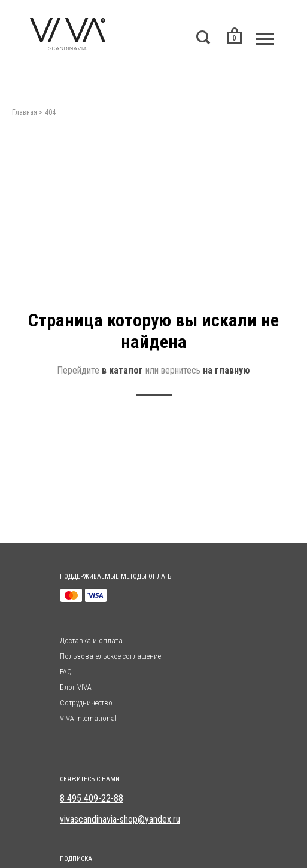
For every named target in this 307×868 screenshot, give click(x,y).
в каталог (122, 370)
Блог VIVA (76, 687)
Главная (25, 112)
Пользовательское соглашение (110, 656)
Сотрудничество (86, 703)
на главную (227, 370)
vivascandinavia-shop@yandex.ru (120, 819)
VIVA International (88, 718)
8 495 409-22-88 (92, 798)
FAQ (66, 672)
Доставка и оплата (91, 641)
